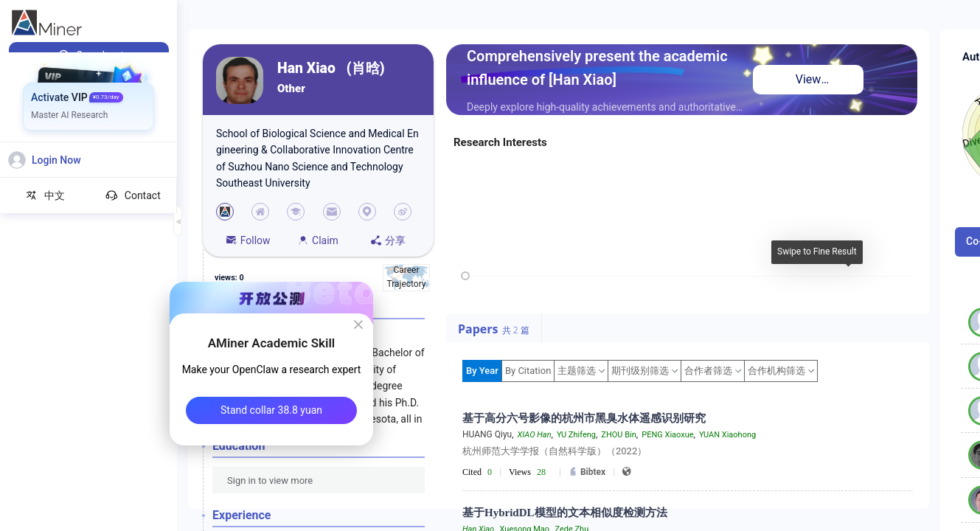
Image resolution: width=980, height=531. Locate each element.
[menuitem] (89, 55)
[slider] (465, 276)
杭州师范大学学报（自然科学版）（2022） (555, 451)
